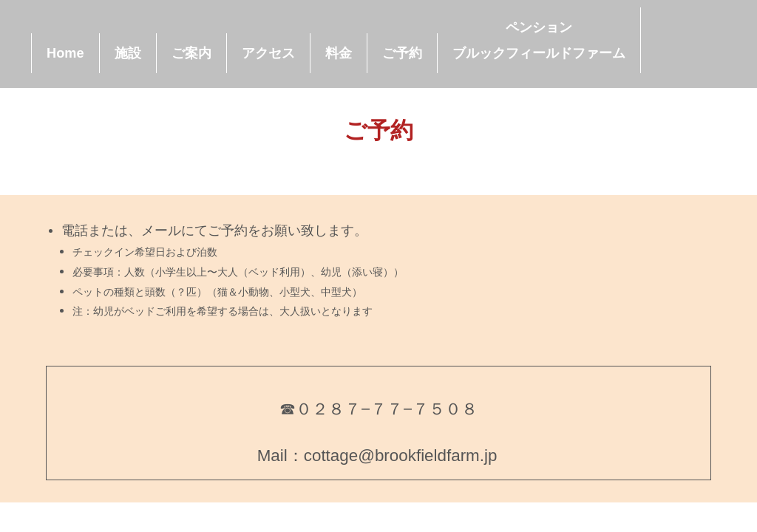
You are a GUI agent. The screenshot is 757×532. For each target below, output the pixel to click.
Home (65, 53)
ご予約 (402, 53)
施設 (128, 53)
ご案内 (191, 53)
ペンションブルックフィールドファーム (539, 40)
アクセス (268, 53)
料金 (339, 53)
